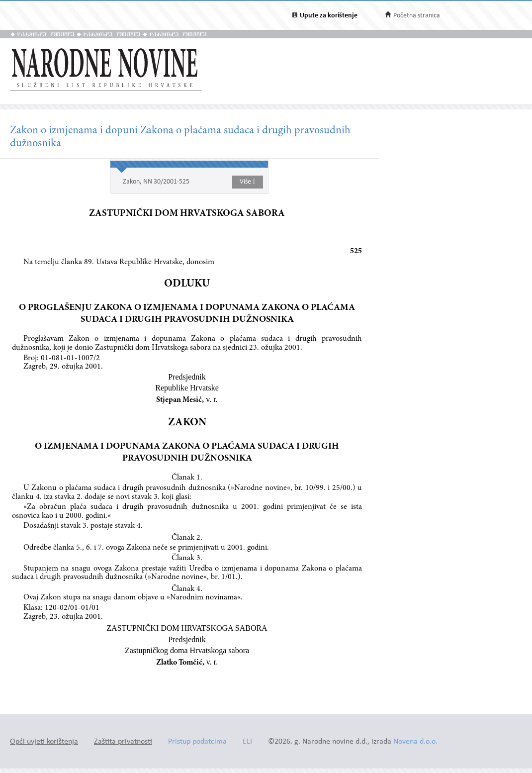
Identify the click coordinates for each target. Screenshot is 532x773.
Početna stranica (417, 16)
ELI (247, 742)
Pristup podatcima (197, 742)
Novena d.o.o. (415, 742)
